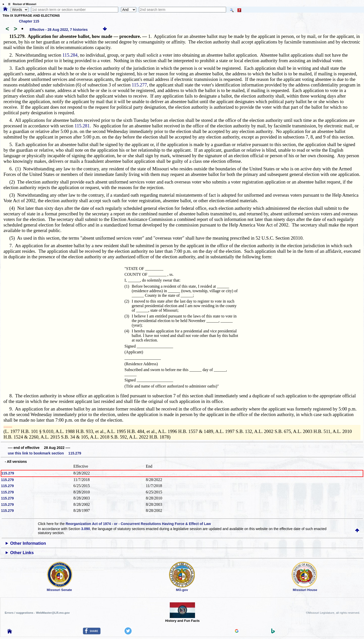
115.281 (82, 126)
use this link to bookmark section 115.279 (44, 453)
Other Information (28, 543)
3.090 (86, 529)
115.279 (8, 473)
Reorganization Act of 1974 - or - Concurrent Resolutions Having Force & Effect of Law (138, 524)
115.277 (139, 85)
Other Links (22, 553)
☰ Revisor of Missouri (21, 4)
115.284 (70, 55)
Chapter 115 (29, 21)
